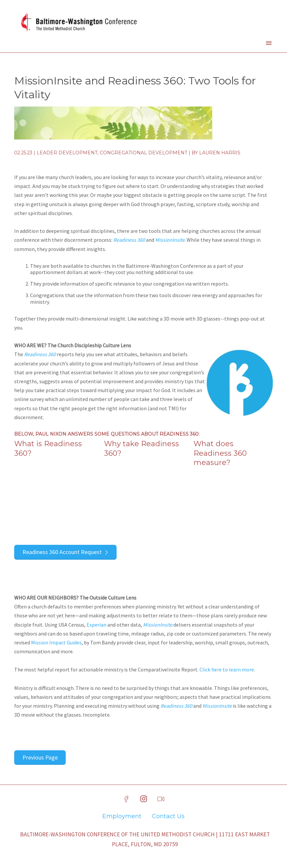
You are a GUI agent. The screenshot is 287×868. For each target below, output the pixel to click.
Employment (122, 816)
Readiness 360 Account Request (62, 552)
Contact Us (168, 816)
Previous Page (40, 757)
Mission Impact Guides (56, 642)
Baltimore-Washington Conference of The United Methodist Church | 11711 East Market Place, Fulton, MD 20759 (145, 839)
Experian (96, 625)
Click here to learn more (227, 669)
